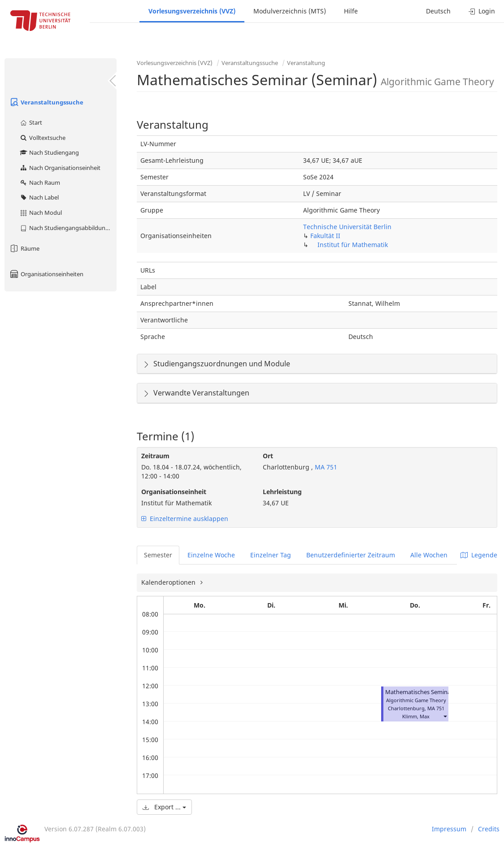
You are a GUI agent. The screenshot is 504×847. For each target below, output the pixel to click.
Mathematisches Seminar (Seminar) (433, 692)
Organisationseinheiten (46, 274)
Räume (24, 248)
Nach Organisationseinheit (60, 168)
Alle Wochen (429, 555)
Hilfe (351, 11)
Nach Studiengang (49, 152)
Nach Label (39, 197)
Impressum (449, 829)
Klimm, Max (416, 716)
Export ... (164, 807)
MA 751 (325, 467)
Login (482, 11)
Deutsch (438, 11)
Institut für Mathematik (353, 245)
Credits (489, 829)
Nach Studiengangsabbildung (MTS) (68, 228)
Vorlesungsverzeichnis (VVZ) (192, 11)
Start (31, 122)
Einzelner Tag (271, 555)
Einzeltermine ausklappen (185, 519)
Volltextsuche (42, 138)
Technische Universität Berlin (347, 227)
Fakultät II (325, 236)
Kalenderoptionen (169, 582)
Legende (479, 555)
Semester (158, 555)
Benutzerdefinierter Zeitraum (351, 555)
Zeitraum (155, 456)
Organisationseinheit (174, 492)
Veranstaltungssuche (46, 102)
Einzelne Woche (211, 555)
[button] (445, 716)
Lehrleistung (282, 492)
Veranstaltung (306, 63)
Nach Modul (41, 213)
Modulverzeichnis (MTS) (290, 11)
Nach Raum (40, 182)
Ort (268, 456)
